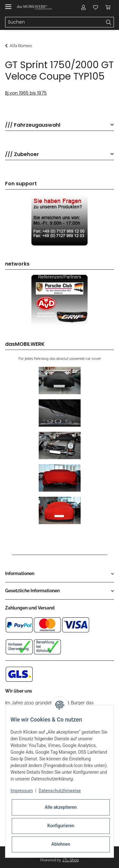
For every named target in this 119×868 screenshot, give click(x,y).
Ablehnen (61, 844)
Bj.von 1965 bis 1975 (26, 93)
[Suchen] (54, 22)
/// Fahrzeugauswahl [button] (33, 125)
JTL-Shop (70, 860)
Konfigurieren (61, 826)
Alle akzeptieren (61, 807)
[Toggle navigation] (8, 4)
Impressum (22, 791)
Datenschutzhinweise (60, 791)
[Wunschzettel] (96, 7)
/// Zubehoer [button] (22, 155)
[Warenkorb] (108, 7)
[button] (83, 7)
